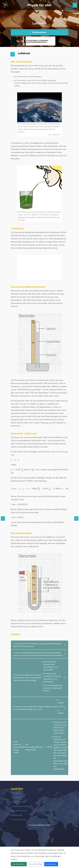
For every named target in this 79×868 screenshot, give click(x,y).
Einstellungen (51, 864)
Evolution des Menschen (21, 806)
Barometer (36, 294)
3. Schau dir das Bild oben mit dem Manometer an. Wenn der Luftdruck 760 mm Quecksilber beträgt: (38, 677)
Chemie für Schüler (19, 820)
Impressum (16, 793)
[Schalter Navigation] (75, 5)
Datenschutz (16, 797)
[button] (62, 41)
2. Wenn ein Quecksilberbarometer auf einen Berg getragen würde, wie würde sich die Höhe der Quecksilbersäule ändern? (38, 654)
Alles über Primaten (19, 811)
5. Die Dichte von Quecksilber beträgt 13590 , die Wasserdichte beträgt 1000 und (40, 746)
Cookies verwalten (19, 802)
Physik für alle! (39, 5)
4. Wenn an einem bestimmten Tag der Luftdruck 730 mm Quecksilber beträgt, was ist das (38, 707)
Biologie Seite (17, 815)
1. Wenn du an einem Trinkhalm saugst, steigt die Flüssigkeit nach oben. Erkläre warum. (37, 645)
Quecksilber (22, 297)
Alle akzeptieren (19, 864)
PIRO (71, 12)
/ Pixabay (76, 12)
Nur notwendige (35, 864)
